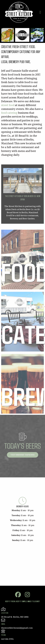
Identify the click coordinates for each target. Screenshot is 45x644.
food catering (9, 113)
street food (8, 105)
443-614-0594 (7, 639)
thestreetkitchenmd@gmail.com (17, 628)
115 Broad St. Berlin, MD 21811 (15, 617)
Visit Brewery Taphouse (23, 455)
